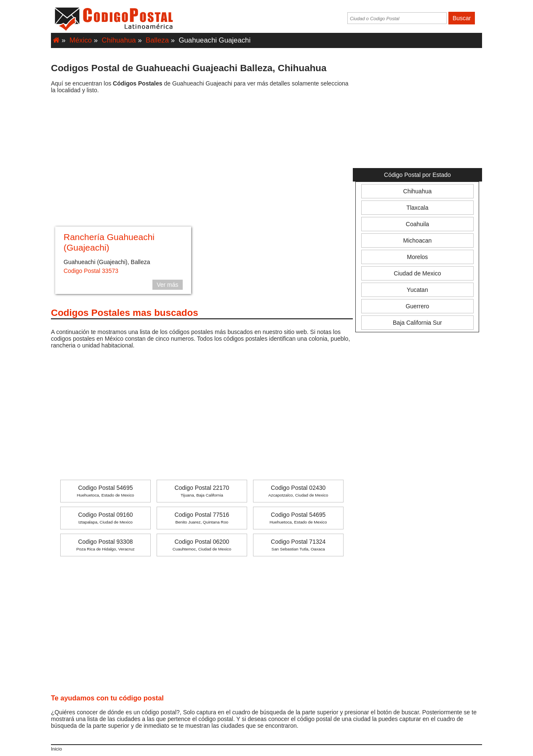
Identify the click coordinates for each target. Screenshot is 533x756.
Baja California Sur (417, 323)
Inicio (56, 749)
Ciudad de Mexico (417, 273)
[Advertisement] (202, 161)
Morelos (418, 257)
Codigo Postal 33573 (91, 271)
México (81, 40)
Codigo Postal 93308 (105, 545)
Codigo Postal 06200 (202, 545)
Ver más (167, 285)
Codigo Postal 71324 (298, 545)
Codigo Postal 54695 (105, 491)
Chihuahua (119, 40)
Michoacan (418, 240)
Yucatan (417, 290)
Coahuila (417, 224)
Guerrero (417, 306)
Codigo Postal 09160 (105, 518)
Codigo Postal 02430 (298, 491)
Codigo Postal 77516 (202, 518)
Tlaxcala (417, 208)
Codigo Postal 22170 (202, 491)
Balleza (157, 40)
